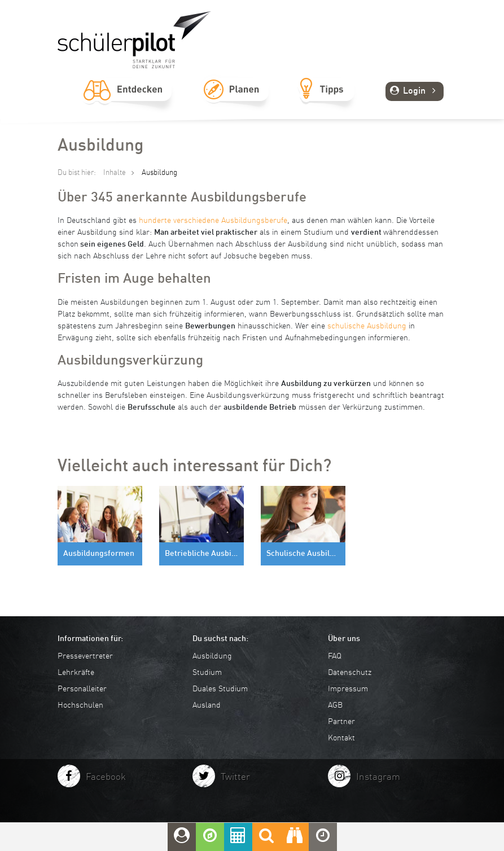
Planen (236, 102)
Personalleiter (82, 689)
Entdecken (128, 102)
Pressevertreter (85, 656)
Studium (207, 673)
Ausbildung (212, 656)
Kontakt (341, 738)
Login (415, 91)
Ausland (207, 705)
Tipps (326, 102)
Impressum (348, 689)
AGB (335, 705)
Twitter (235, 777)
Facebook (106, 777)
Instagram (378, 777)
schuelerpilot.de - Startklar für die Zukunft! (134, 40)
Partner (341, 722)
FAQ (335, 656)
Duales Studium (220, 689)
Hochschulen (80, 705)
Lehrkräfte (76, 673)
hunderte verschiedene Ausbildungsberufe (213, 221)
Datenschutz (350, 673)
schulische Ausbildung (367, 326)
